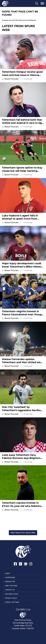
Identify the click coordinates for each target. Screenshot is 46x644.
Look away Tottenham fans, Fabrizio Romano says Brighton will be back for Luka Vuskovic (21, 458)
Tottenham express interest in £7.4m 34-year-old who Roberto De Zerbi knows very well (21, 506)
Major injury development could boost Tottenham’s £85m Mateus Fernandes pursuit (22, 267)
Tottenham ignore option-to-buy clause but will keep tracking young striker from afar (22, 171)
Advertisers (10, 577)
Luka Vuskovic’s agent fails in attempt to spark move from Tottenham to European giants (21, 219)
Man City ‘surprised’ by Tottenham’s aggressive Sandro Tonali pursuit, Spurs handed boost (21, 412)
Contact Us (10, 590)
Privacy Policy (11, 598)
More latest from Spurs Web (23, 533)
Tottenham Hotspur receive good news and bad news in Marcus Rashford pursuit (22, 75)
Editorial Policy (12, 594)
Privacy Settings (12, 602)
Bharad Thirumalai (11, 79)
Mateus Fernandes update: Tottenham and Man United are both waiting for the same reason (22, 362)
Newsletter (10, 582)
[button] (37, 3)
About (8, 573)
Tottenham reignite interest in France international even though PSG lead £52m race (23, 314)
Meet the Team (11, 586)
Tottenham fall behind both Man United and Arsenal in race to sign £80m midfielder (23, 123)
